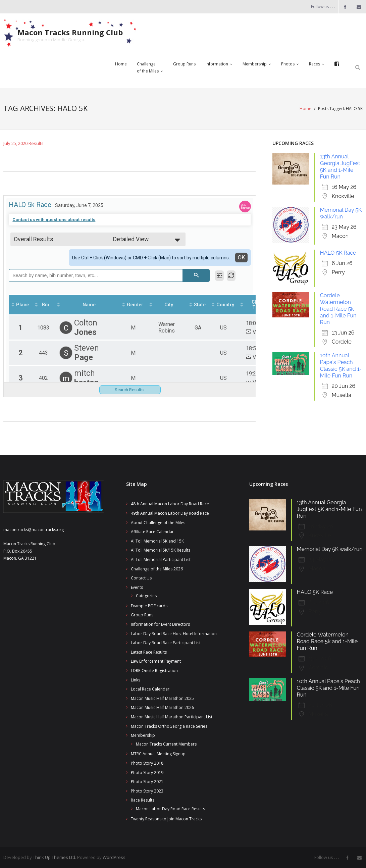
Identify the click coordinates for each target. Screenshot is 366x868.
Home (305, 109)
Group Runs (142, 615)
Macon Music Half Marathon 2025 (162, 698)
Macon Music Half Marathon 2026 (162, 707)
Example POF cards (149, 605)
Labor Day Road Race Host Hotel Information (174, 633)
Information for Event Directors (160, 624)
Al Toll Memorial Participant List (161, 559)
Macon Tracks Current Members (166, 744)
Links (136, 680)
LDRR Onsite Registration (154, 670)
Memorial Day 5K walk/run (341, 213)
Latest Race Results (149, 652)
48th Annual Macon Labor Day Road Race (170, 503)
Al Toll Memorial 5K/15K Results (161, 550)
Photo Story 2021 (147, 781)
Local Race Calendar (150, 689)
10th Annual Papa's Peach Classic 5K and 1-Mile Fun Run (341, 365)
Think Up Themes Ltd (54, 857)
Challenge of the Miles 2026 (157, 569)
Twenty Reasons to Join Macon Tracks (166, 819)
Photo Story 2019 (147, 772)
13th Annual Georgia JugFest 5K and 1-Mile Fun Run (340, 166)
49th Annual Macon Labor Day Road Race (170, 513)
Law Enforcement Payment (156, 661)
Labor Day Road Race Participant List (166, 642)
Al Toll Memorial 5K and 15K (157, 541)
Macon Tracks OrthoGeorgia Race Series (169, 726)
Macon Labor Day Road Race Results (170, 808)
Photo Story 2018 (147, 763)
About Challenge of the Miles (158, 522)
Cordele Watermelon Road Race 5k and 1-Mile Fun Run (338, 309)
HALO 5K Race (338, 252)
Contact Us (141, 578)
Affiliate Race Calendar (152, 531)
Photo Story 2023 (147, 791)
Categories (146, 595)
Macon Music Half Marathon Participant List (172, 717)
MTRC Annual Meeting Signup (158, 753)
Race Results (143, 800)
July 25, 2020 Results (23, 143)
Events (137, 587)
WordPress (114, 857)
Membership (143, 735)
